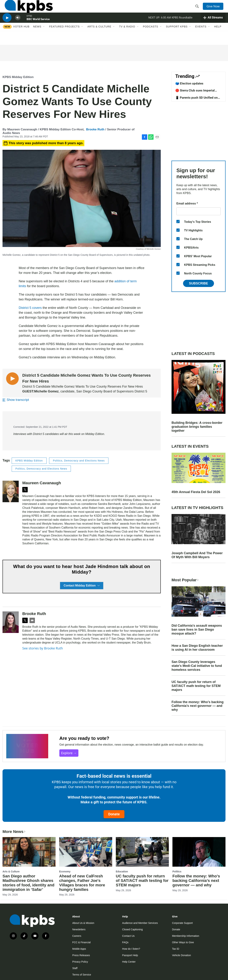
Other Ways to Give (183, 942)
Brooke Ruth (95, 129)
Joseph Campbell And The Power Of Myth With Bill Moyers (197, 555)
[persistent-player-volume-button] (18, 26)
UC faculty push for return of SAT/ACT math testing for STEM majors (196, 686)
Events (201, 37)
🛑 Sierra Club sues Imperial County (195, 92)
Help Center (129, 962)
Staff (75, 968)
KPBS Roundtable (182, 26)
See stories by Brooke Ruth (43, 648)
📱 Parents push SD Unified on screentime (197, 99)
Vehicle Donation (182, 955)
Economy (65, 871)
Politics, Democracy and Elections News (79, 461)
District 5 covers (30, 308)
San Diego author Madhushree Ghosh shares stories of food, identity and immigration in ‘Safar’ (28, 883)
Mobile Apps (79, 949)
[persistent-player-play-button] (7, 26)
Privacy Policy (80, 962)
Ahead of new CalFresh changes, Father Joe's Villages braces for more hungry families (82, 883)
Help (218, 37)
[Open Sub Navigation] (44, 37)
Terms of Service (82, 975)
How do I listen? (131, 949)
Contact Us (128, 936)
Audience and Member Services (140, 923)
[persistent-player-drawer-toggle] (213, 26)
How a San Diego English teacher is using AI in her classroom (197, 648)
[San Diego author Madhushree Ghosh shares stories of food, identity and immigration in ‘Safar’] (29, 852)
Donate (114, 814)
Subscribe (199, 283)
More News (14, 832)
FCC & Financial (81, 942)
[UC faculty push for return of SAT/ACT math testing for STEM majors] (142, 852)
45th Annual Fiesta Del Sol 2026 (196, 492)
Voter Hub (21, 37)
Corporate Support (182, 923)
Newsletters (79, 929)
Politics (177, 871)
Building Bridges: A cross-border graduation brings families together (197, 427)
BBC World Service (38, 28)
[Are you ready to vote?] (27, 746)
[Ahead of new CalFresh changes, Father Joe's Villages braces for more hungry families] (86, 852)
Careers (77, 936)
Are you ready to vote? (84, 738)
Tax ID (176, 949)
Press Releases (81, 955)
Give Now (215, 9)
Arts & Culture (99, 37)
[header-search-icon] (198, 10)
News (37, 37)
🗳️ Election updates (189, 83)
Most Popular (185, 580)
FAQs (125, 942)
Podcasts (151, 37)
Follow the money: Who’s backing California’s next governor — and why (198, 706)
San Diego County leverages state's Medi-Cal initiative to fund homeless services (197, 666)
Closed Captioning (132, 929)
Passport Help (130, 955)
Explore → (69, 753)
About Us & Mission (83, 923)
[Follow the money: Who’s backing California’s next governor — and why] (199, 852)
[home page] (27, 10)
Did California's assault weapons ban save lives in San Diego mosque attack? (197, 630)
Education (122, 871)
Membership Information (186, 936)
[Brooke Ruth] (11, 622)
